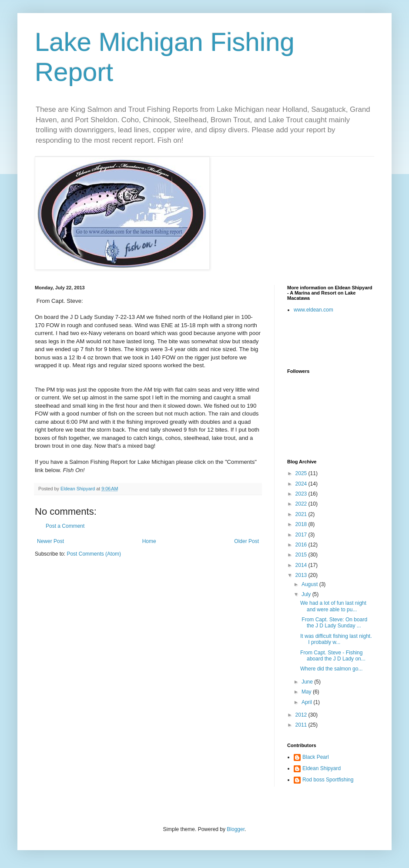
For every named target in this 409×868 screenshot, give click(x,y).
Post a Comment (65, 526)
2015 (302, 555)
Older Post (246, 541)
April (307, 702)
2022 (302, 504)
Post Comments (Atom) (94, 554)
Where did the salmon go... (331, 669)
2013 (302, 575)
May (307, 692)
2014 (302, 565)
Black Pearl (316, 757)
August (310, 584)
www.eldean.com (313, 310)
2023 (302, 494)
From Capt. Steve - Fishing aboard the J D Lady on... (333, 656)
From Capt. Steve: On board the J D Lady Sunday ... (334, 623)
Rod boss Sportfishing (328, 780)
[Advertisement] (338, 341)
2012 (302, 715)
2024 (302, 484)
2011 (302, 725)
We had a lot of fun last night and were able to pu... (333, 606)
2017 (302, 535)
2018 (302, 524)
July (307, 594)
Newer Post (50, 541)
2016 (302, 545)
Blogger (236, 829)
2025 (302, 473)
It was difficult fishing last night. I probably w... (336, 639)
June (308, 682)
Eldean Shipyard (322, 768)
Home (149, 541)
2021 (302, 514)
